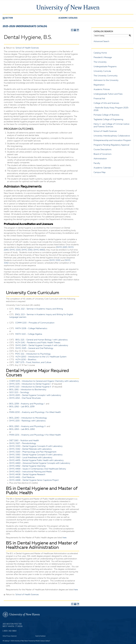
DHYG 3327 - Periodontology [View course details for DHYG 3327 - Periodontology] (23, 443)
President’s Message (103, 57)
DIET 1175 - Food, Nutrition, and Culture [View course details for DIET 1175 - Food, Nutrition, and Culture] (33, 362)
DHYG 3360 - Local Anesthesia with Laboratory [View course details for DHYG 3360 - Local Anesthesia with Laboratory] (31, 458)
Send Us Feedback (40, 636)
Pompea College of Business (106, 115)
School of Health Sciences (27, 48)
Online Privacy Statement (10, 636)
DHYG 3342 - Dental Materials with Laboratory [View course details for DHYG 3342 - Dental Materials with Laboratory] (31, 449)
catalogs (7, 641)
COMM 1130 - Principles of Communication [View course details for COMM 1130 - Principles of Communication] (35, 323)
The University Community (106, 76)
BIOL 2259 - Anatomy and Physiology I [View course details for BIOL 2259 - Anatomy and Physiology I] (27, 404)
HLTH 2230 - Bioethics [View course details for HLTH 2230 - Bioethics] (26, 360)
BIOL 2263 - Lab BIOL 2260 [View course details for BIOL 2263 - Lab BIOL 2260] (22, 429)
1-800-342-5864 (10, 631)
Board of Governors (102, 154)
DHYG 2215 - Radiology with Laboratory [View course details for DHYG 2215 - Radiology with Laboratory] (27, 421)
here (65, 538)
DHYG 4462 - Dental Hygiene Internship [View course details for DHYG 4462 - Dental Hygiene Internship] (27, 466)
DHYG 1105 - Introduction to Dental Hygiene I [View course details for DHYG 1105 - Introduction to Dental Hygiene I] (30, 384)
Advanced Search (101, 41)
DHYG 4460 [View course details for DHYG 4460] (39, 250)
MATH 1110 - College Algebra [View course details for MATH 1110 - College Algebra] (29, 334)
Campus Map (100, 172)
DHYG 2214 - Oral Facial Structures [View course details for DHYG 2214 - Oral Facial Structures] (25, 398)
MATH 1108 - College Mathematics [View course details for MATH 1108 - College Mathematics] (31, 328)
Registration (99, 85)
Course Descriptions (102, 150)
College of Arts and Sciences (106, 103)
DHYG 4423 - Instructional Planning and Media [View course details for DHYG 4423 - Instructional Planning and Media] (30, 472)
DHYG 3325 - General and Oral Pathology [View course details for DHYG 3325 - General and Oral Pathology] (34, 348)
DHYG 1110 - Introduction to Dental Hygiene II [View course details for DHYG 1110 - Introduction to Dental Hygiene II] (30, 387)
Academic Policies (102, 89)
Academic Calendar (102, 168)
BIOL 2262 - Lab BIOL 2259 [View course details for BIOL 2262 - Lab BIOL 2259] (22, 407)
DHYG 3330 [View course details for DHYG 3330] (15, 250)
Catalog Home (100, 53)
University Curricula (102, 71)
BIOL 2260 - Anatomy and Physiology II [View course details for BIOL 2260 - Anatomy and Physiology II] (27, 426)
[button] (8, 18)
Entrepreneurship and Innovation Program (112, 140)
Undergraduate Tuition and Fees (108, 94)
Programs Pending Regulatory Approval (111, 145)
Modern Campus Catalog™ (43, 641)
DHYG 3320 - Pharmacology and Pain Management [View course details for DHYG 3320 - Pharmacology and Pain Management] (33, 452)
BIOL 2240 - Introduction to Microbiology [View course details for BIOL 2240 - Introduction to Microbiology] (28, 418)
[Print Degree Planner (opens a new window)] (72, 30)
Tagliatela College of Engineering (108, 120)
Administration (100, 159)
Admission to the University (106, 80)
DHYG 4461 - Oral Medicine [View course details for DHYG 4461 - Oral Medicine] (22, 477)
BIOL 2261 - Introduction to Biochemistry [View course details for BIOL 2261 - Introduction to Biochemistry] (28, 390)
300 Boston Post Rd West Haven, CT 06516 (13, 625)
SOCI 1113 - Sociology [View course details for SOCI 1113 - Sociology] (19, 392)
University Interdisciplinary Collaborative (112, 136)
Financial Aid (99, 99)
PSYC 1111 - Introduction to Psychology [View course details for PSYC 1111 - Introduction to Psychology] (33, 354)
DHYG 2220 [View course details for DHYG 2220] (62, 247)
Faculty (97, 163)
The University (100, 62)
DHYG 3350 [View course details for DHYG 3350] (27, 250)
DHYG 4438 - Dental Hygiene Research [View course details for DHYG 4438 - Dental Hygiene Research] (27, 475)
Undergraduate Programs (105, 67)
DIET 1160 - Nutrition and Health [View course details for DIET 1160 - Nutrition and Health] (24, 441)
